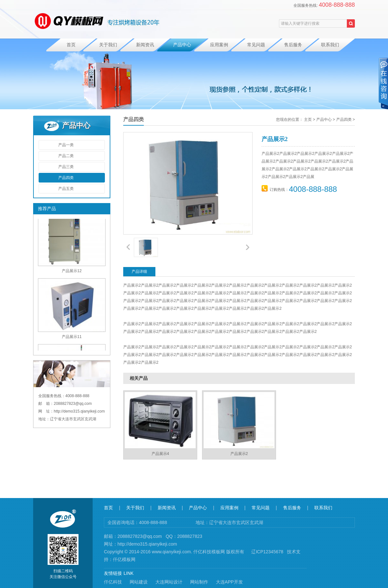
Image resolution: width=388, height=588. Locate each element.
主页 (308, 120)
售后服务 (293, 45)
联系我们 (330, 45)
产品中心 (182, 45)
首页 (71, 45)
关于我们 (108, 45)
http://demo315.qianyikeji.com (147, 544)
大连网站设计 (169, 582)
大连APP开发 (229, 582)
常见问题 (256, 45)
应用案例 (219, 45)
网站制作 (199, 582)
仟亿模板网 (124, 559)
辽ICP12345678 (267, 552)
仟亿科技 (113, 582)
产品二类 (66, 156)
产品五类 (66, 189)
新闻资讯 (145, 45)
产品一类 (66, 145)
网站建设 (139, 582)
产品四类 (66, 178)
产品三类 (66, 167)
